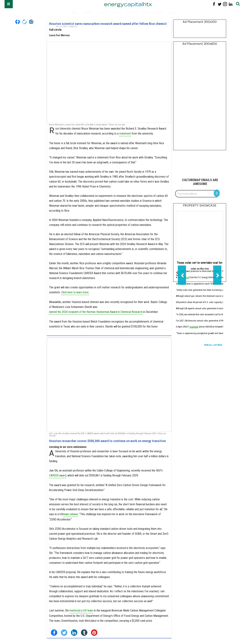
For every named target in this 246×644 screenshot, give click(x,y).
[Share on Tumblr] (84, 633)
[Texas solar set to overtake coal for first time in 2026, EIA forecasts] (200, 235)
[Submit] (238, 4)
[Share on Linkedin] (74, 633)
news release (70, 514)
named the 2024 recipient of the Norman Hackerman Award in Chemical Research (96, 312)
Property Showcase (200, 205)
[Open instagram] (225, 4)
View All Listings (213, 345)
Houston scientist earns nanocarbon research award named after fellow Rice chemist (108, 24)
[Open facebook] (214, 4)
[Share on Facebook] (54, 633)
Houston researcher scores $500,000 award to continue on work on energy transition (107, 441)
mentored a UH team (81, 610)
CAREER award (58, 475)
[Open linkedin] (231, 4)
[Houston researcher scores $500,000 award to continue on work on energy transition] (109, 385)
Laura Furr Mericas (59, 35)
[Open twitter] (219, 4)
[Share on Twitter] (64, 633)
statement (125, 133)
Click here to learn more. (75, 292)
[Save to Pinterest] (94, 633)
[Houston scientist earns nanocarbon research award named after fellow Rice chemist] (109, 82)
